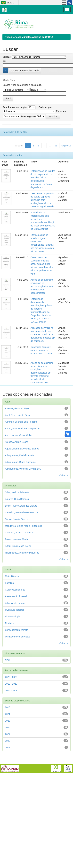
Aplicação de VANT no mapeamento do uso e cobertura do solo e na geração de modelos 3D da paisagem (43, 334)
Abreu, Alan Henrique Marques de (22, 429)
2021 (8, 714)
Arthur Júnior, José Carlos (18, 546)
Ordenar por (45, 107)
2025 (8, 727)
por (4, 61)
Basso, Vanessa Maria (16, 539)
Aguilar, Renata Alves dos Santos (22, 449)
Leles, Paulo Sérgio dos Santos (21, 506)
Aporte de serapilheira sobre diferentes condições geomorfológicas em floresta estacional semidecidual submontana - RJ (42, 373)
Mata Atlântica (12, 576)
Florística (10, 623)
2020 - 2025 (11, 677)
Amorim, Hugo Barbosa (17, 499)
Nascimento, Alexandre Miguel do (22, 553)
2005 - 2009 (11, 690)
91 (56, 146)
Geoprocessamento (15, 590)
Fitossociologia (13, 617)
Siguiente (66, 146)
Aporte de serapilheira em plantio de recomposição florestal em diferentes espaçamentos (42, 286)
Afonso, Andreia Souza (17, 442)
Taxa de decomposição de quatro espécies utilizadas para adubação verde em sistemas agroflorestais (42, 200)
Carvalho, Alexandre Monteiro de (22, 512)
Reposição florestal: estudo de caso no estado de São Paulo (41, 350)
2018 (8, 707)
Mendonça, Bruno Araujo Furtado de (24, 526)
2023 (8, 721)
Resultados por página (15, 107)
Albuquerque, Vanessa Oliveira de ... (24, 469)
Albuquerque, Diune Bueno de (20, 462)
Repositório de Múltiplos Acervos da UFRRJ (29, 37)
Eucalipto (10, 583)
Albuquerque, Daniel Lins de (19, 455)
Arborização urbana (15, 603)
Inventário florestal (14, 610)
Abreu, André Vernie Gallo (18, 435)
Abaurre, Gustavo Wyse (17, 408)
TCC (7, 660)
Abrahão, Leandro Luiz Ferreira (21, 422)
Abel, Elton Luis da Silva (17, 415)
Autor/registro (28, 116)
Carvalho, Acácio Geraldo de (20, 533)
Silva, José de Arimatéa (17, 492)
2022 (8, 741)
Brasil (7, 3)
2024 (8, 734)
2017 (8, 748)
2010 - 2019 (11, 684)
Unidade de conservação (18, 637)
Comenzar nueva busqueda (25, 71)
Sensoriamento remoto (17, 630)
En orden (61, 111)
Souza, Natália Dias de (17, 519)
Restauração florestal (16, 596)
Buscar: (7, 57)
